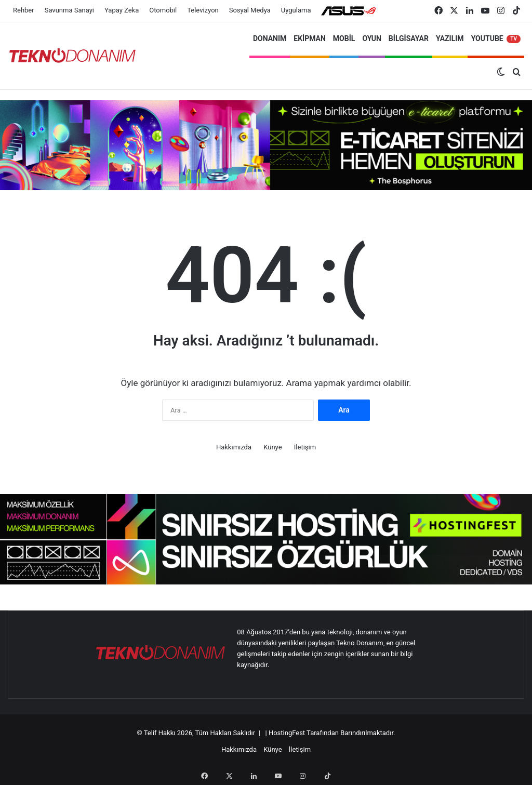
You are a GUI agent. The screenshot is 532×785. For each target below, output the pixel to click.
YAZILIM (450, 38)
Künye (272, 447)
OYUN (371, 38)
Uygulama (296, 10)
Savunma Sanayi (69, 10)
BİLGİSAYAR (409, 38)
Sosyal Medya (250, 10)
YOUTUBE (496, 39)
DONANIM (270, 38)
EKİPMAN (310, 38)
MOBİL (344, 38)
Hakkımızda (234, 447)
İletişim (305, 447)
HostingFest (287, 733)
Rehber (24, 10)
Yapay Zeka (122, 10)
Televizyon (203, 10)
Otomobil (163, 10)
